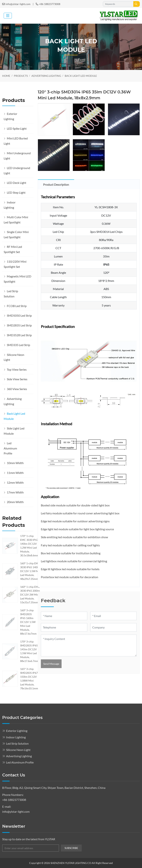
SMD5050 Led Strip (19, 315)
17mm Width (15, 492)
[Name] (64, 616)
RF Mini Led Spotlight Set (13, 249)
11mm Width (15, 473)
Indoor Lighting (10, 205)
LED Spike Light (17, 128)
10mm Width (15, 463)
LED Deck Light (17, 183)
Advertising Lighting (13, 401)
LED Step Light (16, 192)
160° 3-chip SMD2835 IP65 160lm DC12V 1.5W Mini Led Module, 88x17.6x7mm (28, 622)
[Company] (113, 627)
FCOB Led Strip (17, 306)
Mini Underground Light (17, 156)
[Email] (113, 616)
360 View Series (17, 389)
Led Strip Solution (11, 294)
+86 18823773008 (50, 4)
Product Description (56, 184)
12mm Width (15, 482)
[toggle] (8, 16)
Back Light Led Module (14, 416)
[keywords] (118, 4)
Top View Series (17, 369)
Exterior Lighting (10, 116)
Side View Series (17, 379)
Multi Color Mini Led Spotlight (16, 220)
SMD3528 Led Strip (19, 335)
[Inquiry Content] (89, 645)
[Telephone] (64, 627)
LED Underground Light (17, 170)
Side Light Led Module (14, 431)
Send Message (51, 664)
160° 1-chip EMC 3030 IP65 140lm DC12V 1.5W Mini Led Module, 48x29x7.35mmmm (31, 571)
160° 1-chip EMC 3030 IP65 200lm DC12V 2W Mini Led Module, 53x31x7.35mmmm (31, 595)
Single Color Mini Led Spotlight (16, 234)
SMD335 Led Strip (18, 345)
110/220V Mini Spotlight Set (15, 264)
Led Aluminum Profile (10, 448)
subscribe (71, 848)
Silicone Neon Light (14, 357)
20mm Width (15, 502)
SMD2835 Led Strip (19, 325)
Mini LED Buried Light (16, 141)
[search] (137, 4)
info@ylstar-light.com (18, 4)
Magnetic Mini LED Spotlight (17, 279)
